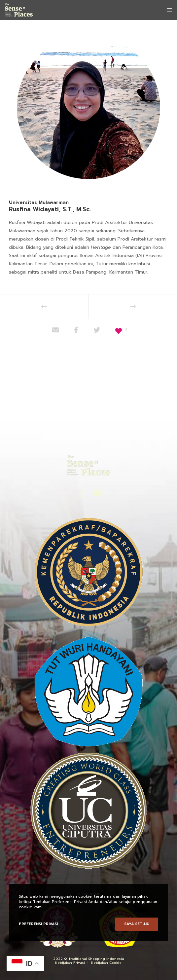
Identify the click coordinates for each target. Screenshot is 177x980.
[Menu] (168, 10)
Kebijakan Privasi (70, 963)
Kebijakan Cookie (106, 963)
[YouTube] (96, 492)
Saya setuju (137, 924)
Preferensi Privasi (38, 924)
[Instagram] (80, 492)
